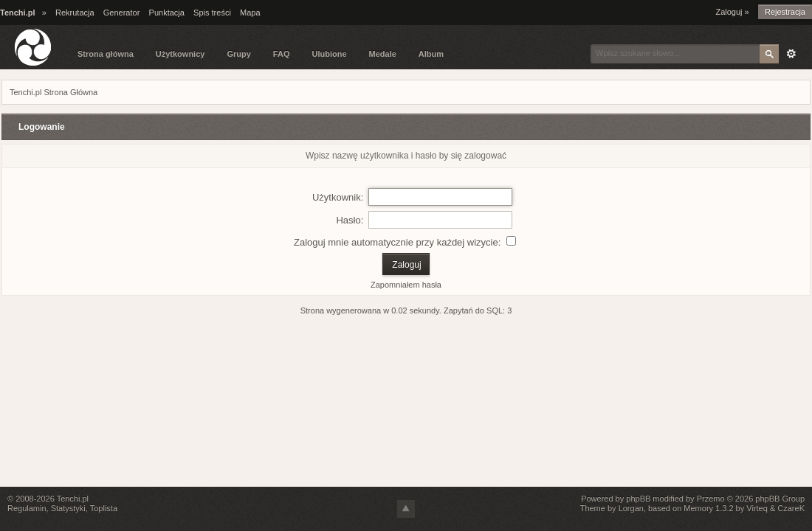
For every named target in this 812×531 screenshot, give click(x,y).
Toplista (104, 508)
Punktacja (167, 13)
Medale (383, 54)
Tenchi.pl (73, 499)
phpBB (638, 499)
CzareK (791, 508)
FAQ (282, 54)
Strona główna (106, 54)
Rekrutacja (75, 13)
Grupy (238, 54)
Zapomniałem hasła (406, 285)
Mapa (250, 13)
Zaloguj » (732, 12)
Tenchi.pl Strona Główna (54, 92)
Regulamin (27, 508)
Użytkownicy (180, 54)
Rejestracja (785, 12)
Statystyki (68, 508)
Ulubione (329, 54)
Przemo (711, 499)
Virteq (757, 508)
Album (431, 54)
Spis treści (212, 13)
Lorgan (631, 508)
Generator (122, 13)
